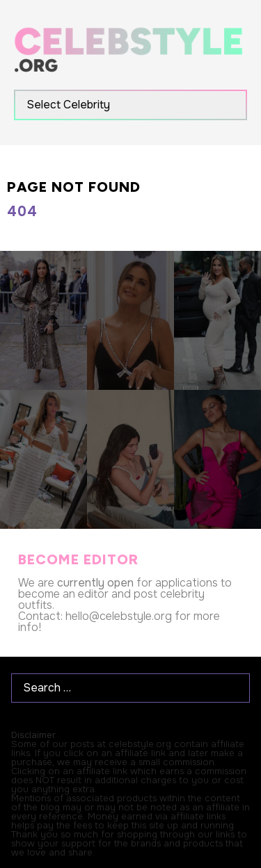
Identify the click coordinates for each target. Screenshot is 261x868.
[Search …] (130, 688)
